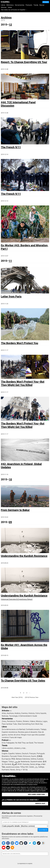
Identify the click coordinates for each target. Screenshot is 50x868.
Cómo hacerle (41, 713)
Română (8, 764)
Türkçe (11, 762)
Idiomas (4, 7)
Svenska (26, 764)
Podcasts (29, 5)
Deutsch (25, 754)
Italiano (18, 754)
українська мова (13, 767)
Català (31, 767)
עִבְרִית (38, 764)
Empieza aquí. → (41, 804)
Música (39, 721)
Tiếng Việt (24, 767)
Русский (13, 756)
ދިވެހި (36, 767)
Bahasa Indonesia (23, 759)
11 (10, 261)
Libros (3, 5)
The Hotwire (39, 743)
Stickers (26, 721)
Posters (19, 721)
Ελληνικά (27, 756)
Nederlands (25, 762)
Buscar (42, 5)
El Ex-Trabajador (8, 743)
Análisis (18, 713)
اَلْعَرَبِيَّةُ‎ (14, 764)
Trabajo (43, 729)
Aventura (10, 713)
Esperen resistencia (9, 732)
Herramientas (20, 5)
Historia (31, 713)
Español (11, 754)
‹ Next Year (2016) (17, 697)
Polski (20, 756)
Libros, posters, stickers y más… (14, 748)
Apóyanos (46, 2)
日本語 (40, 756)
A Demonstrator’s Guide (28, 716)
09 (10, 522)
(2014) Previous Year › (32, 697)
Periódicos (11, 721)
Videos (32, 721)
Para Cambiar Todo (9, 724)
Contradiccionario (33, 729)
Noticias (5, 716)
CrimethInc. (5, 2)
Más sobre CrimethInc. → (38, 794)
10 (10, 479)
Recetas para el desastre (28, 732)
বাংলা (20, 764)
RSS (11, 711)
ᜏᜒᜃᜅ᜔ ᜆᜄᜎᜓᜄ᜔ (22, 770)
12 (10, 25)
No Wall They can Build (24, 743)
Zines (4, 721)
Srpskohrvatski (36, 762)
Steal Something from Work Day (30, 724)
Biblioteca (10, 5)
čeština (33, 759)
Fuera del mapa (16, 737)
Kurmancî (6, 770)
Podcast (5, 740)
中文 (13, 759)
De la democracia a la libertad (13, 729)
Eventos (25, 713)
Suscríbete (43, 830)
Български (6, 759)
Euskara (40, 759)
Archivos (6, 17)
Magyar (5, 762)
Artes (4, 713)
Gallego (41, 767)
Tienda (36, 5)
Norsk (12, 770)
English (5, 754)
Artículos (5, 711)
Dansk (32, 764)
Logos (45, 721)
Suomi (34, 756)
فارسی (17, 762)
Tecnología (13, 716)
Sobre (10, 7)
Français (33, 754)
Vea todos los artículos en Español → (14, 10)
